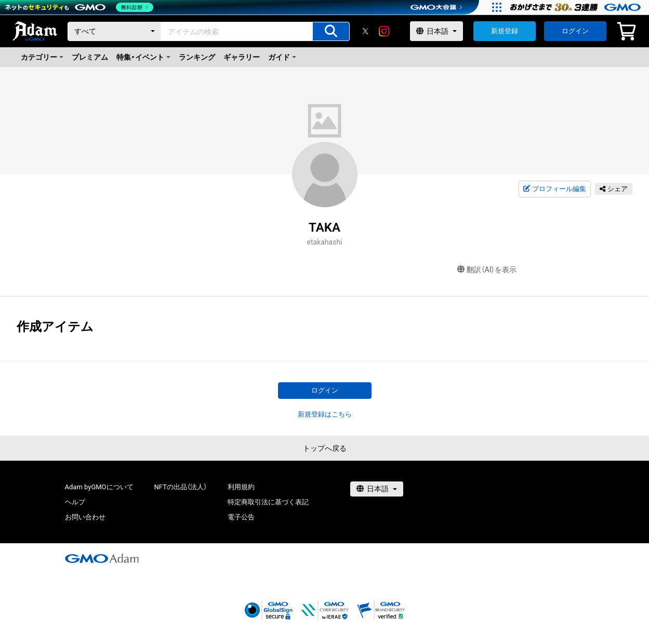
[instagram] (384, 31)
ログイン (575, 31)
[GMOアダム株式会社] (102, 558)
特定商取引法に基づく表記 (268, 502)
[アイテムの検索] (331, 31)
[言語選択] (436, 31)
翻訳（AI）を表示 (487, 270)
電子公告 (241, 517)
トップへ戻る (325, 448)
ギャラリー (242, 57)
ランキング (197, 57)
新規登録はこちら (325, 414)
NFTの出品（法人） (181, 487)
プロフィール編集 (554, 189)
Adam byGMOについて (99, 487)
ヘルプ (75, 502)
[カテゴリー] (114, 31)
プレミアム (90, 57)
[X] (365, 31)
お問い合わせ (85, 517)
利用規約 (241, 487)
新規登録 (505, 31)
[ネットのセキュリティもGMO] (80, 7)
